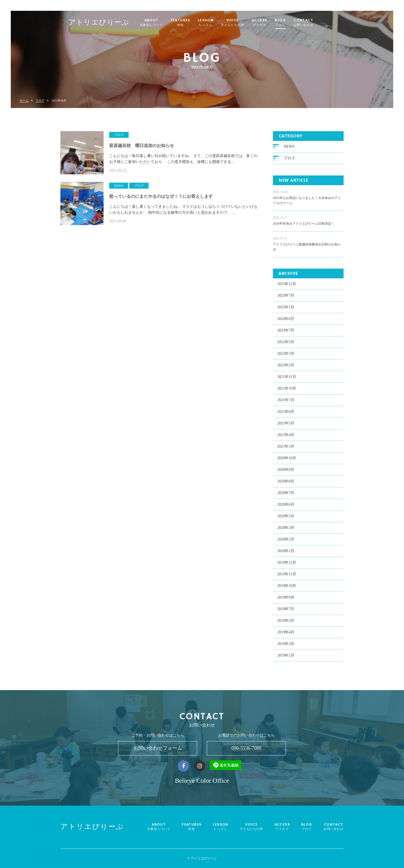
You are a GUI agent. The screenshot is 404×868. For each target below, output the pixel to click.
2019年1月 (286, 658)
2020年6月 (286, 507)
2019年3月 (286, 646)
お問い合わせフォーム (158, 748)
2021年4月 (286, 437)
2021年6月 (286, 414)
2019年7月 (286, 611)
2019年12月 (287, 565)
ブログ (40, 101)
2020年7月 (286, 495)
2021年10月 (287, 391)
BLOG (291, 23)
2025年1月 (286, 309)
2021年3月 (286, 449)
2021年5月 (286, 425)
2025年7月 (286, 298)
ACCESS (270, 23)
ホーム (24, 101)
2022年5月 (286, 344)
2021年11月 (287, 379)
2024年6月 (286, 321)
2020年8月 (286, 483)
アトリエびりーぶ (109, 23)
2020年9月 (286, 472)
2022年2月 (286, 367)
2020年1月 (286, 553)
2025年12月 (287, 286)
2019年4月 (286, 634)
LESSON (216, 23)
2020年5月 (286, 518)
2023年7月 (286, 332)
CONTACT (314, 23)
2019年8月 (286, 600)
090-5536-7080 (246, 748)
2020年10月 (287, 460)
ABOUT (162, 23)
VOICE (243, 23)
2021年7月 (286, 402)
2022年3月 (286, 356)
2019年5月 (286, 623)
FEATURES (191, 23)
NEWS (289, 149)
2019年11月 (287, 576)
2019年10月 (287, 588)
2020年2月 (286, 541)
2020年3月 (286, 530)
